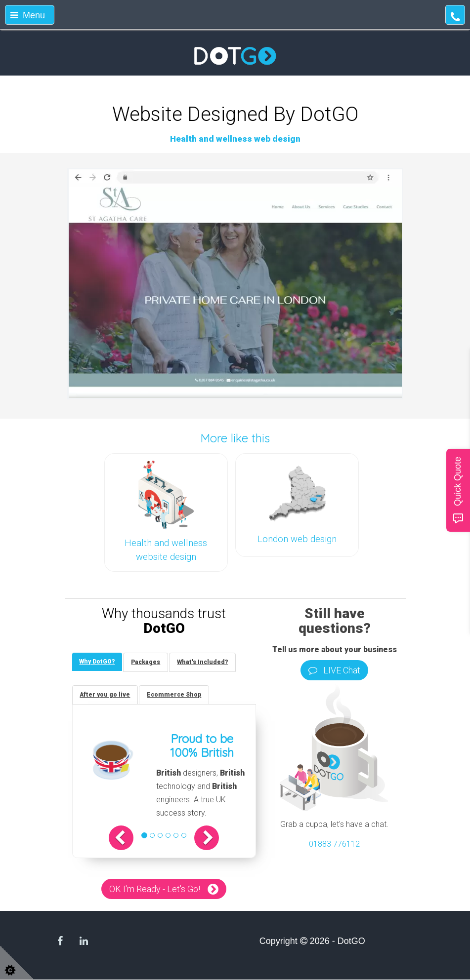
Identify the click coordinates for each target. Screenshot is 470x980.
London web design (297, 539)
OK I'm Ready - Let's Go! (155, 889)
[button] (122, 838)
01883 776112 (334, 844)
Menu (28, 15)
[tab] (97, 662)
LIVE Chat (334, 670)
